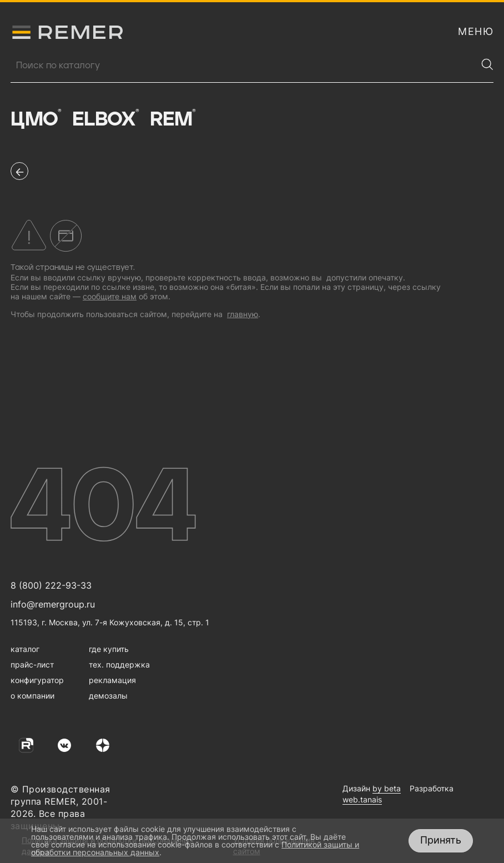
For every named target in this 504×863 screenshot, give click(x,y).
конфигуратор (37, 680)
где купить (109, 649)
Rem (173, 119)
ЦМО (36, 119)
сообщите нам (110, 296)
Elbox (106, 119)
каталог (25, 649)
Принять (441, 840)
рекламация (112, 680)
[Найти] (487, 64)
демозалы (108, 696)
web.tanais (362, 799)
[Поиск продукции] (244, 66)
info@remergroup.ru (53, 604)
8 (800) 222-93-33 (51, 585)
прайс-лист (32, 664)
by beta (387, 788)
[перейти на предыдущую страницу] (19, 171)
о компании (32, 696)
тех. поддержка (119, 664)
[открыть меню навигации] (476, 32)
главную (243, 314)
